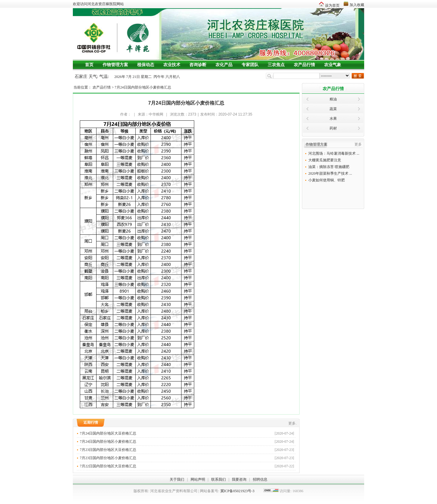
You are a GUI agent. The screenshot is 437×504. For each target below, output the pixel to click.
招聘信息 (260, 479)
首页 (89, 65)
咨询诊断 (198, 65)
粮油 (333, 99)
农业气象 (333, 65)
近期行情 (91, 422)
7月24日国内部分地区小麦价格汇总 (143, 87)
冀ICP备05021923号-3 (237, 491)
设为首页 (332, 5)
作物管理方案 (115, 65)
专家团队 (250, 65)
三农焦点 (276, 65)
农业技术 (172, 65)
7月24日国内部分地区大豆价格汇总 (187, 433)
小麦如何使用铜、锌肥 (327, 180)
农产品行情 (304, 65)
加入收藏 (357, 5)
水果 (333, 119)
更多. (292, 423)
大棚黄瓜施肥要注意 (325, 160)
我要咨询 (239, 479)
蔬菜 (333, 109)
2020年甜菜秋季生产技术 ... (330, 173)
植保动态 (146, 65)
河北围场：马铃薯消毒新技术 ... (334, 153)
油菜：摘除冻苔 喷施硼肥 (329, 167)
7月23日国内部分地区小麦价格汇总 (187, 458)
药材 (333, 128)
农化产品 (224, 65)
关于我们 (177, 479)
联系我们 (218, 479)
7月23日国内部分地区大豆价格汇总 (187, 450)
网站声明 (198, 479)
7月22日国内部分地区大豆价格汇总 (187, 466)
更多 (358, 144)
